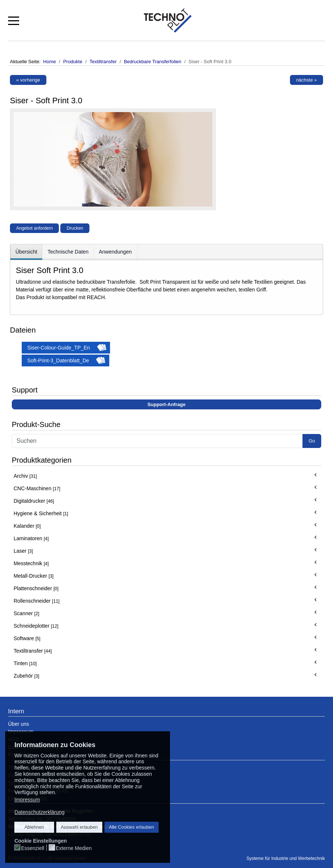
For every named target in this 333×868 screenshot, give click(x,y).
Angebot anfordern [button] (34, 228)
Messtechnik (31, 563)
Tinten (25, 663)
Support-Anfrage (166, 404)
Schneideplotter (36, 626)
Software (27, 638)
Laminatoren (31, 538)
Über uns (19, 724)
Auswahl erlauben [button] (79, 827)
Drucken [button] (75, 228)
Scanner (26, 613)
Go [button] (312, 441)
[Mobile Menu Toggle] (14, 20)
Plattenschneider (36, 588)
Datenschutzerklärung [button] (39, 812)
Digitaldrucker (34, 501)
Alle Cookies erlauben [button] (132, 827)
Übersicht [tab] (26, 252)
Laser (23, 551)
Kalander (27, 526)
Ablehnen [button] (34, 827)
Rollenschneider (37, 601)
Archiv (25, 476)
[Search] (157, 441)
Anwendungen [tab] (115, 252)
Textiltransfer (33, 651)
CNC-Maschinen (37, 488)
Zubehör (26, 676)
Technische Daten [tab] (68, 252)
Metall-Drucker (34, 576)
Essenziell (33, 848)
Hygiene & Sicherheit (41, 513)
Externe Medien (74, 848)
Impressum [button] (27, 800)
